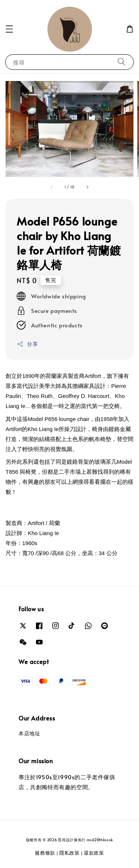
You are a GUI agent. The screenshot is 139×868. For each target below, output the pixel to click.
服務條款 (45, 853)
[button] (9, 29)
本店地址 (29, 733)
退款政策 (94, 853)
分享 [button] (27, 344)
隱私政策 (69, 853)
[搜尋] (122, 62)
